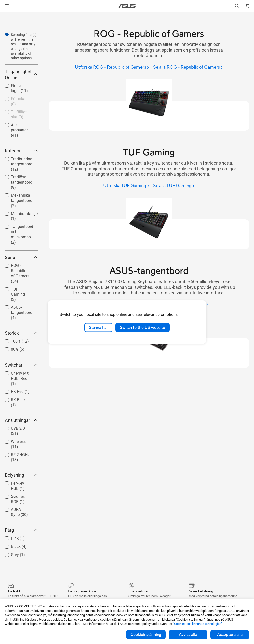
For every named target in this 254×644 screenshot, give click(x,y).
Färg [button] (21, 530)
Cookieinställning (146, 635)
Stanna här (98, 327)
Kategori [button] (21, 151)
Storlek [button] (21, 333)
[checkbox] (21, 235)
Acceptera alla (230, 635)
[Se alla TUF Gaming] (174, 186)
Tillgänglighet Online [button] (21, 74)
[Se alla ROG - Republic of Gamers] (188, 67)
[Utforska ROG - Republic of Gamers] (112, 67)
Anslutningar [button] (21, 420)
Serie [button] (21, 257)
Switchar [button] (21, 365)
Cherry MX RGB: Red (20, 378)
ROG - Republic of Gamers (20, 273)
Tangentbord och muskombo (22, 234)
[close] (200, 306)
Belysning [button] (21, 475)
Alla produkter (19, 130)
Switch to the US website (143, 327)
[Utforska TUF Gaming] (126, 186)
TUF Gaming (18, 294)
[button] (7, 6)
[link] (127, 6)
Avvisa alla (188, 635)
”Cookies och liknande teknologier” (197, 624)
